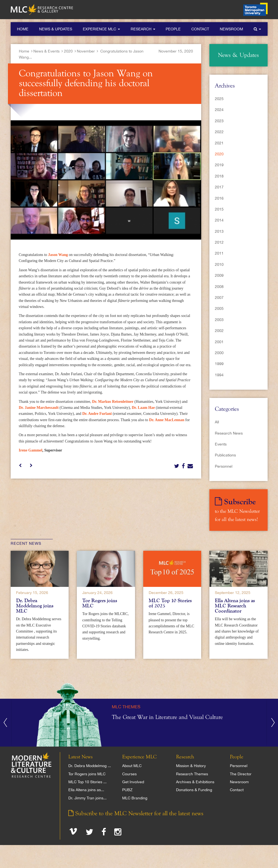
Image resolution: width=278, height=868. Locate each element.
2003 (219, 320)
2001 (219, 342)
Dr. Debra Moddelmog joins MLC (35, 606)
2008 (219, 287)
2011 (219, 253)
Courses (129, 774)
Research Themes (192, 774)
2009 (219, 275)
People (173, 29)
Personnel (224, 466)
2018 (219, 176)
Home (23, 29)
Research (143, 29)
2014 (219, 220)
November (86, 51)
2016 (219, 198)
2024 (219, 110)
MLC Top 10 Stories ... (87, 782)
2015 (219, 209)
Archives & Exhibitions (195, 782)
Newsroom (231, 29)
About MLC (132, 766)
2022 (219, 132)
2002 (219, 331)
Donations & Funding (194, 790)
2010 (219, 264)
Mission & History (191, 766)
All (217, 422)
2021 (219, 143)
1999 (219, 364)
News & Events (46, 51)
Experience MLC (101, 29)
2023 (219, 121)
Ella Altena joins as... (86, 790)
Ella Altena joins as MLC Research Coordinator (235, 606)
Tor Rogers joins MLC (100, 603)
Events (221, 444)
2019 (219, 165)
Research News (229, 433)
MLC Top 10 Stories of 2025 (170, 603)
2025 (219, 99)
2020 (68, 51)
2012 (219, 242)
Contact (200, 29)
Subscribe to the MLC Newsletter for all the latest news (136, 814)
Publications (225, 455)
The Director (241, 774)
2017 (219, 187)
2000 (219, 353)
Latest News (81, 757)
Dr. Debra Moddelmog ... (90, 766)
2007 (219, 298)
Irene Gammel (31, 450)
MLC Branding (135, 798)
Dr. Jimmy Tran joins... (87, 798)
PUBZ (127, 790)
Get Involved (133, 782)
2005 (219, 308)
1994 (219, 375)
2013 (219, 231)
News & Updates (56, 29)
